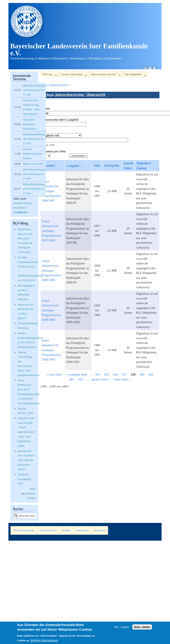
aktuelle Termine (23, 203)
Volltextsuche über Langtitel (60, 120)
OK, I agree (122, 628)
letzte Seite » (122, 379)
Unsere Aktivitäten (73, 75)
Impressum (100, 530)
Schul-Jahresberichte (55, 85)
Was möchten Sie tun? (105, 75)
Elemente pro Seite (53, 151)
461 (72, 379)
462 (81, 379)
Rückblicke (20, 208)
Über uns (49, 75)
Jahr (44, 131)
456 (115, 375)
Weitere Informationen (44, 642)
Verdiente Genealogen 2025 (24, 479)
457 (124, 375)
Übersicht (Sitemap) (24, 530)
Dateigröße (112, 165)
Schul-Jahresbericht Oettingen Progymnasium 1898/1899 (51, 271)
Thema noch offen (33, 164)
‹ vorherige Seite (76, 375)
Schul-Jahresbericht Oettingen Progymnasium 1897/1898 (51, 231)
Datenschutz (82, 530)
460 (151, 375)
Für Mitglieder (134, 75)
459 (142, 375)
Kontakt (66, 530)
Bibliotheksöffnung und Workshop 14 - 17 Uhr (34, 90)
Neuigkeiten (21, 212)
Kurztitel (48, 165)
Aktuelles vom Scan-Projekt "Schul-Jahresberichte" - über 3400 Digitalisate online (26, 432)
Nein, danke (142, 628)
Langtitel (75, 165)
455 (106, 375)
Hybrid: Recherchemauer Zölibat (33, 154)
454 (98, 375)
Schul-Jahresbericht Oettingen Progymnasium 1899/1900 (51, 310)
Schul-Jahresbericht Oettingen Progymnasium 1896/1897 (51, 191)
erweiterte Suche (48, 530)
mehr (33, 489)
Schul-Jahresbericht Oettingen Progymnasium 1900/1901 (51, 350)
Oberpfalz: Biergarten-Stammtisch (30, 124)
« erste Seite (54, 375)
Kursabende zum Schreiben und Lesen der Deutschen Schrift (26, 460)
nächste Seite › (100, 379)
